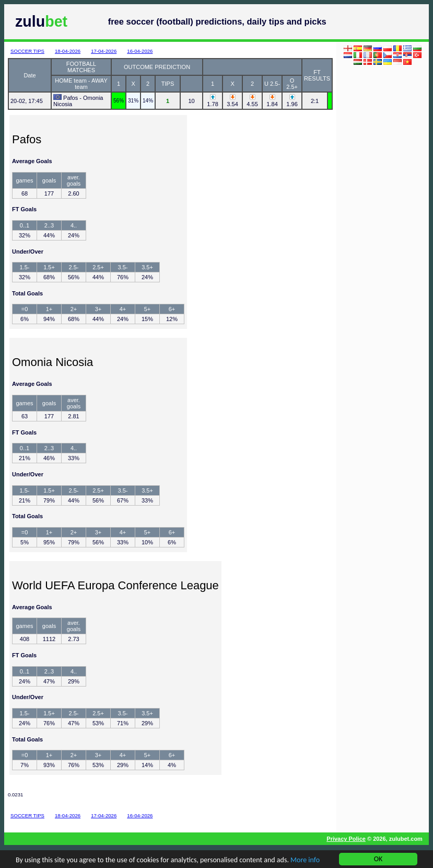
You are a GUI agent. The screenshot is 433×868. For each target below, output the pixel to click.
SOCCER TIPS (27, 51)
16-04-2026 (140, 51)
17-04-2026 (104, 51)
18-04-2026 (68, 51)
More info (305, 862)
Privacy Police (346, 839)
